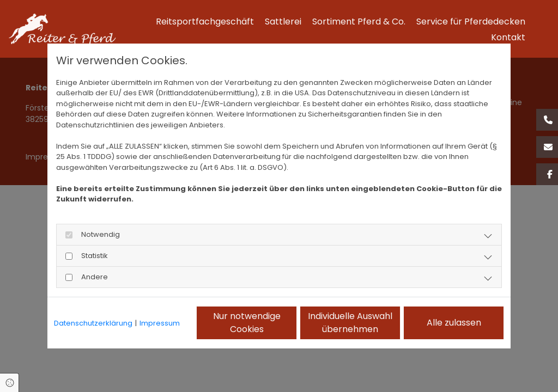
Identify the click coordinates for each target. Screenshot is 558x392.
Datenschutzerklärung (93, 323)
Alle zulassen (454, 323)
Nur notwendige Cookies (247, 323)
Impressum (160, 323)
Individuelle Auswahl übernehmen (350, 323)
